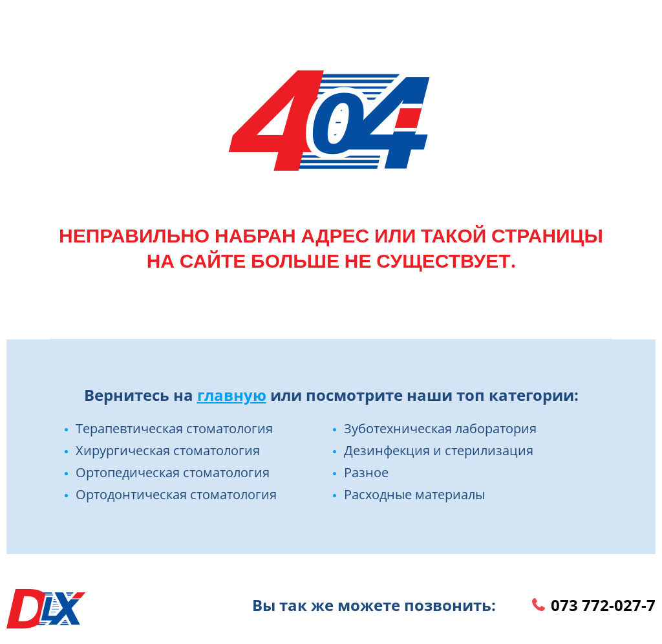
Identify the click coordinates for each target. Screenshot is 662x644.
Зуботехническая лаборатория (440, 428)
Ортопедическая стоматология (173, 472)
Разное (366, 472)
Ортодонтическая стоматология (176, 494)
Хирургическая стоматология (168, 450)
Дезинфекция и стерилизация (439, 450)
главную (232, 395)
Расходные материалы (414, 494)
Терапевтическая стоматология (174, 428)
